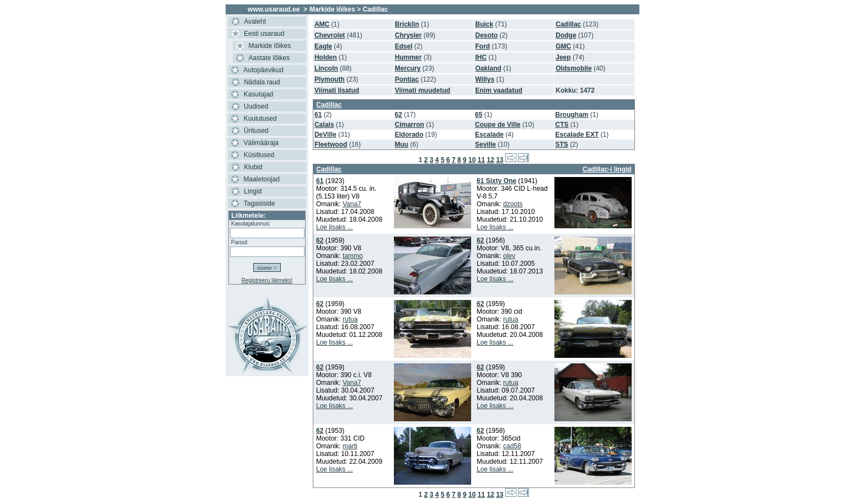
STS (562, 144)
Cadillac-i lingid (607, 169)
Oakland (488, 68)
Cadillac (568, 24)
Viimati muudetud (423, 90)
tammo (353, 256)
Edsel (404, 46)
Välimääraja (261, 143)
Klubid (253, 167)
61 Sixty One (496, 181)
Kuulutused (260, 119)
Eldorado (409, 135)
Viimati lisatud (337, 90)
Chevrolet (330, 35)
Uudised (256, 106)
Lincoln (326, 68)
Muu (401, 144)
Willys (485, 79)
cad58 (512, 446)
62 (398, 115)
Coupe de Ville (498, 125)
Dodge (566, 35)
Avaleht (255, 22)
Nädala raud (262, 82)
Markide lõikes (270, 46)
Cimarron (409, 125)
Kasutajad (258, 94)
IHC (481, 57)
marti (350, 446)
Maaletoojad (262, 179)
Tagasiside (260, 203)
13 (500, 160)
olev (509, 256)
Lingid (253, 191)
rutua (350, 319)
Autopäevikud (263, 70)
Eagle (323, 46)
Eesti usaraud (264, 34)
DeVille (325, 135)
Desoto (486, 35)
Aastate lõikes (269, 58)
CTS (562, 125)
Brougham (572, 115)
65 (479, 115)
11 (481, 160)
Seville (485, 144)
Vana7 (352, 204)
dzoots (513, 204)
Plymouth (330, 79)
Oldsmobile (573, 68)
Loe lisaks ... (335, 227)
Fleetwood (331, 144)
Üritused (256, 131)
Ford (482, 46)
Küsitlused (259, 155)
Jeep (563, 57)
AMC (322, 24)
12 (490, 160)
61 (318, 115)
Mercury (408, 68)
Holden (326, 57)
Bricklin (407, 24)
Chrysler (409, 35)
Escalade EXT (577, 135)
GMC (563, 46)
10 (472, 160)
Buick (484, 24)
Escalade (489, 135)
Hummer (409, 57)
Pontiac (407, 79)
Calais (324, 125)
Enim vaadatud (498, 90)
